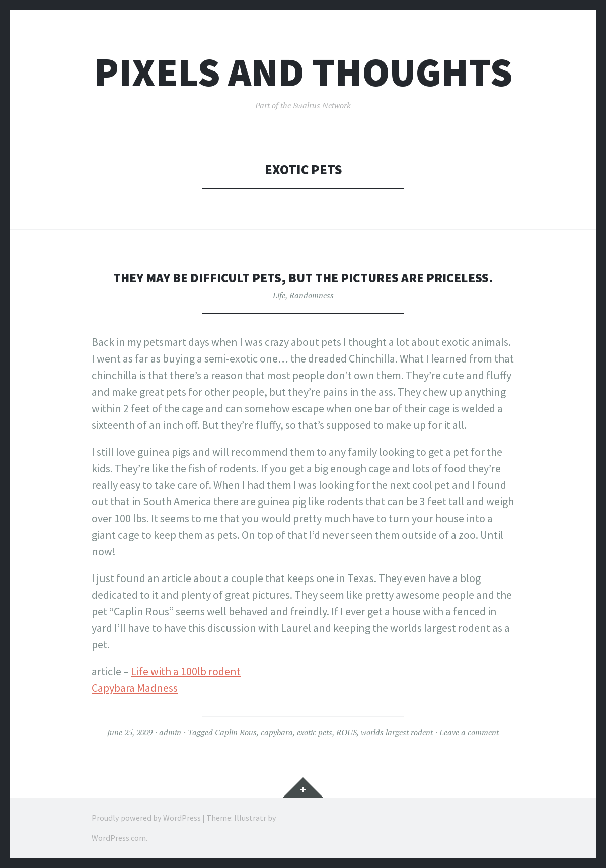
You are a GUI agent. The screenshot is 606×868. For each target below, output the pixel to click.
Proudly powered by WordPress (146, 818)
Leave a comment (469, 732)
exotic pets (315, 732)
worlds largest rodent (397, 732)
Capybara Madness (135, 688)
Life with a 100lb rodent (186, 671)
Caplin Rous (236, 732)
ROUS (347, 732)
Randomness (312, 295)
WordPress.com (119, 838)
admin (170, 732)
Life (279, 295)
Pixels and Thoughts (303, 72)
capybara (277, 732)
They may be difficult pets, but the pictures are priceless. (303, 278)
